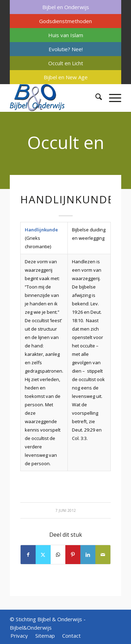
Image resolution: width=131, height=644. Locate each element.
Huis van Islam (66, 35)
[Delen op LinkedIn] (88, 555)
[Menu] (112, 98)
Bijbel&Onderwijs (31, 628)
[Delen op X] (43, 555)
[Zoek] (95, 98)
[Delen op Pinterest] (73, 555)
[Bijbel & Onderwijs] (54, 98)
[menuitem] (65, 7)
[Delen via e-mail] (103, 555)
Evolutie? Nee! (66, 49)
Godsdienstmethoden (65, 21)
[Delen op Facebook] (28, 555)
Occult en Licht (66, 63)
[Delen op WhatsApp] (58, 555)
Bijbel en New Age (66, 77)
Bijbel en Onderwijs (66, 7)
